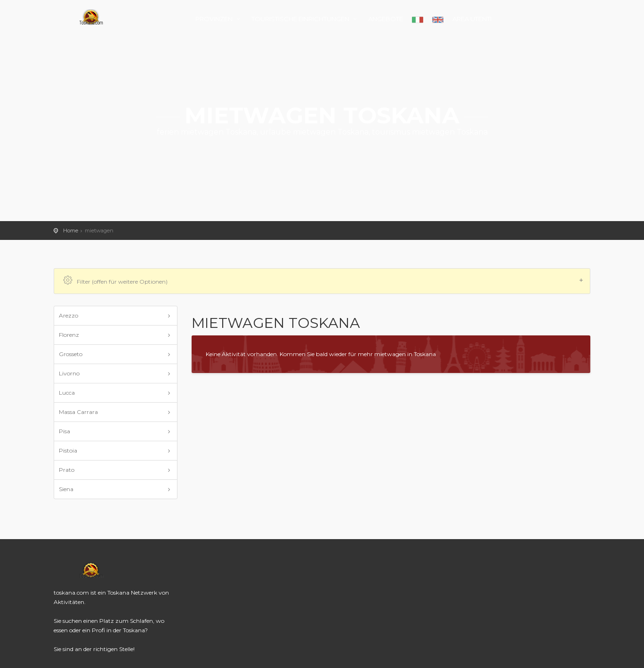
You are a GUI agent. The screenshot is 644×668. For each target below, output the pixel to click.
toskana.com (91, 17)
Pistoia (68, 450)
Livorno (69, 373)
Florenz (69, 335)
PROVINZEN (219, 19)
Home (71, 231)
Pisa (64, 431)
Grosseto (71, 354)
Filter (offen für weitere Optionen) (323, 281)
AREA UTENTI (472, 19)
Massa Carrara (78, 412)
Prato (67, 470)
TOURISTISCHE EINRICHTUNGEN (305, 19)
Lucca (67, 393)
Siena (66, 489)
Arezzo (68, 315)
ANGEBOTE (386, 19)
